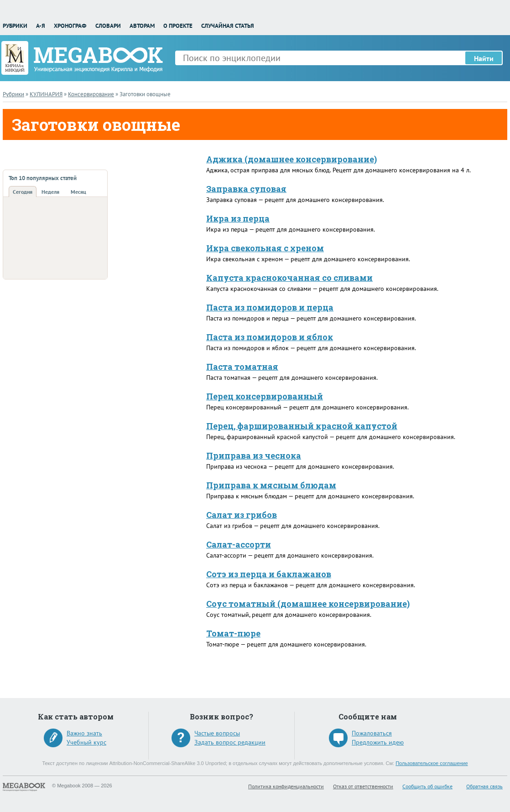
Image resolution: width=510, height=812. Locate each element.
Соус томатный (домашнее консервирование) (308, 604)
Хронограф (70, 26)
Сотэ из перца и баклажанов (269, 574)
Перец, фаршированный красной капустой (302, 426)
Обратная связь (484, 786)
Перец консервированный (265, 396)
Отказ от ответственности (363, 786)
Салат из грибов (242, 515)
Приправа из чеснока (254, 455)
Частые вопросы (217, 733)
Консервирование (91, 94)
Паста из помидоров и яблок (270, 337)
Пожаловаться (372, 733)
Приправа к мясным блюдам (271, 485)
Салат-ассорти (239, 544)
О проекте (178, 26)
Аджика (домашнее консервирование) (291, 159)
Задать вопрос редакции (230, 742)
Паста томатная (242, 367)
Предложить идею (378, 742)
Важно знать (84, 733)
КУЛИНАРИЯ (46, 94)
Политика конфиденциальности (286, 786)
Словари (108, 26)
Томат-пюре (233, 633)
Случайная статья (228, 26)
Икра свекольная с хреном (265, 248)
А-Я (41, 26)
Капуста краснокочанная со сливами (289, 278)
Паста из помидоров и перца (270, 307)
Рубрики (15, 26)
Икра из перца (238, 218)
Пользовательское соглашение (432, 763)
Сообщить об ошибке (427, 786)
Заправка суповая (246, 189)
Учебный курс (86, 742)
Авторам (142, 26)
